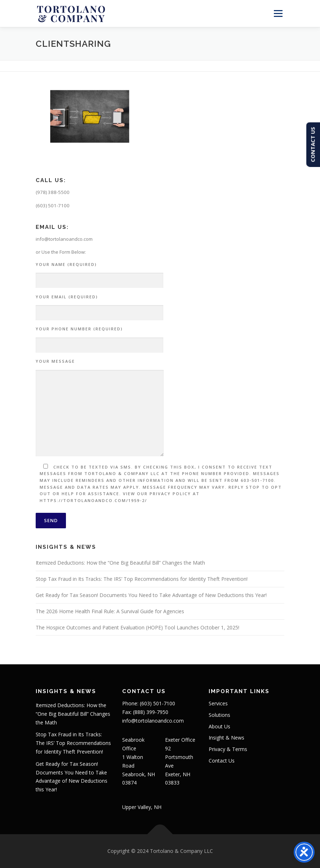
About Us (219, 726)
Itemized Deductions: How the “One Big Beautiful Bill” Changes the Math (120, 563)
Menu (278, 13)
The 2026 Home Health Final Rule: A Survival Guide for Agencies (110, 611)
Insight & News (226, 738)
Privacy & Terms (228, 749)
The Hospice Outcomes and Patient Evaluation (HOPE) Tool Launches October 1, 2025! (137, 627)
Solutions (219, 715)
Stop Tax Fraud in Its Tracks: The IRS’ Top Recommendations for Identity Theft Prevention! (142, 579)
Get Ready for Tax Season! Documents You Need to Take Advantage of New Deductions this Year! (151, 595)
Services (218, 703)
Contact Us (222, 761)
